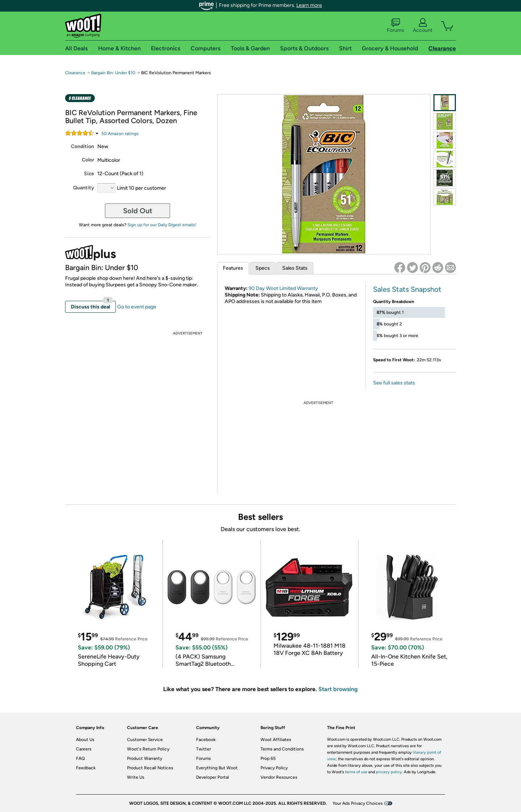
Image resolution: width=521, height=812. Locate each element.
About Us (85, 740)
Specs (263, 268)
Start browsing (338, 689)
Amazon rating (120, 134)
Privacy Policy (274, 768)
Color (88, 160)
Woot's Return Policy (148, 749)
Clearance (75, 73)
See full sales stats (394, 383)
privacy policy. (389, 772)
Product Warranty (145, 758)
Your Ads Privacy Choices (358, 803)
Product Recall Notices (150, 768)
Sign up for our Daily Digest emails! (162, 225)
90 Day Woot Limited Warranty (283, 288)
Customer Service (145, 740)
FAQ (80, 758)
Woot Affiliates (276, 740)
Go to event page (137, 307)
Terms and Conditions (282, 749)
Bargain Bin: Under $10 (113, 73)
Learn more (309, 5)
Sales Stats (295, 268)
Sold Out (138, 211)
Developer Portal (213, 777)
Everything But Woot (217, 768)
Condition (82, 146)
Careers (84, 749)
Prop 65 (268, 758)
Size (89, 174)
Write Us (136, 777)
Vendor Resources (279, 777)
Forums (395, 26)
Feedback (86, 768)
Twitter (204, 749)
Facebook (206, 740)
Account (423, 26)
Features (233, 268)
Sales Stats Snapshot (407, 289)
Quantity (84, 188)
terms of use (356, 772)
